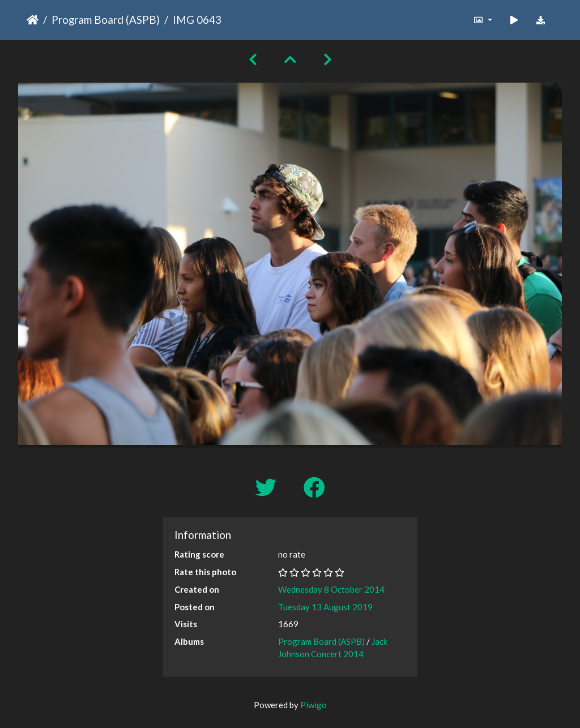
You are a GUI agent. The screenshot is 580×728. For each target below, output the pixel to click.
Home (33, 20)
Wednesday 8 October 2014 (331, 589)
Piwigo (314, 705)
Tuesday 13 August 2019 (325, 607)
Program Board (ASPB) (106, 20)
